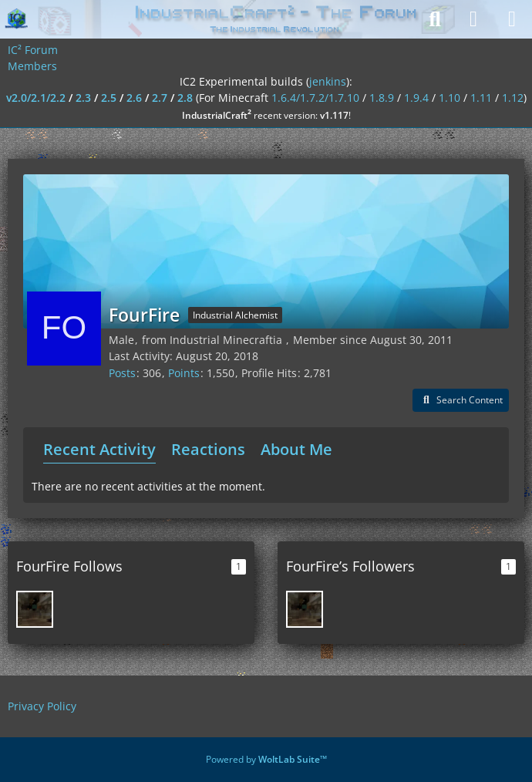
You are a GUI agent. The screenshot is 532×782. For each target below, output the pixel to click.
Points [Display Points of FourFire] (184, 373)
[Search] (435, 19)
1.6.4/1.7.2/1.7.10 (315, 98)
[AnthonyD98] (35, 609)
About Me (296, 449)
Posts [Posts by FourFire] (122, 373)
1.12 (513, 98)
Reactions (208, 449)
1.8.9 (382, 98)
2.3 (83, 98)
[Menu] (512, 19)
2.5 (109, 98)
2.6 (134, 98)
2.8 (185, 98)
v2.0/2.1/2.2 (36, 98)
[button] (461, 400)
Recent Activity (99, 449)
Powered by (266, 759)
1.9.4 (416, 98)
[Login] (473, 19)
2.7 (160, 98)
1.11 (481, 98)
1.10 (450, 98)
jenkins (328, 81)
